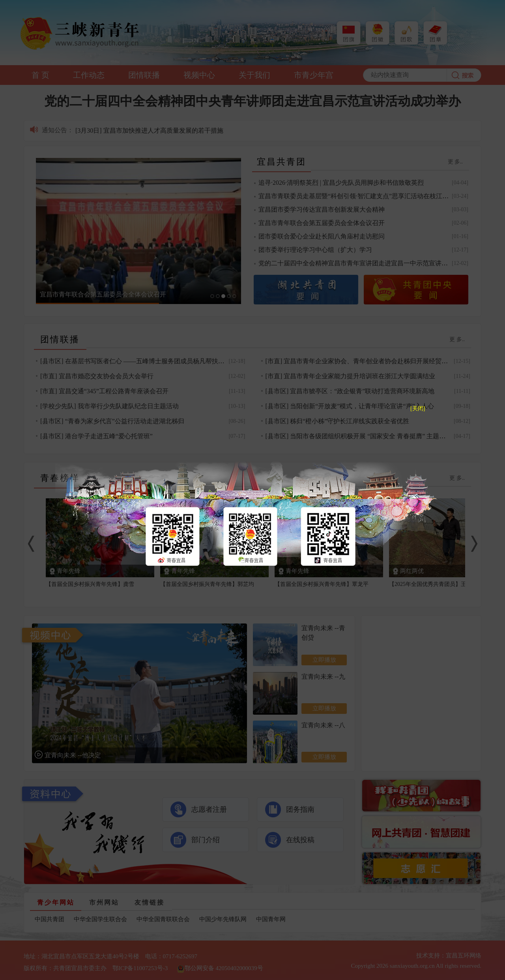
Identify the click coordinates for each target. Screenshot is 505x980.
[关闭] (418, 408)
